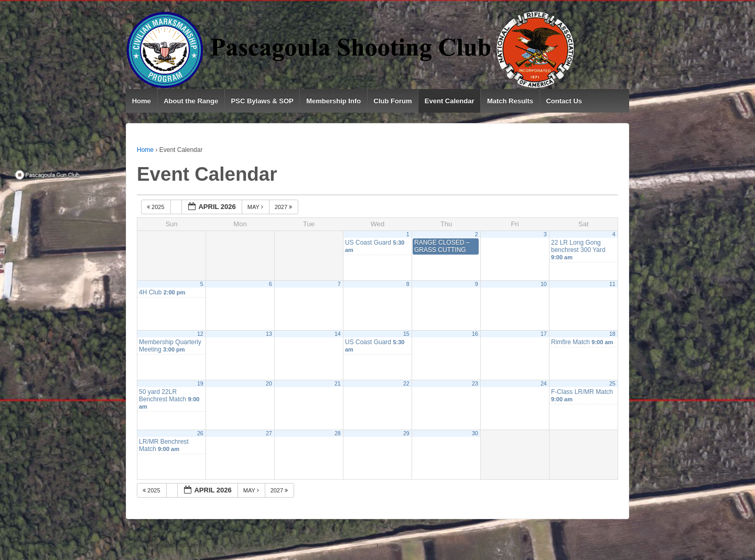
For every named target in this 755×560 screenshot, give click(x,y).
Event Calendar (450, 101)
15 (406, 334)
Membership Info (333, 101)
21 (338, 383)
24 (544, 383)
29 (406, 433)
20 (269, 383)
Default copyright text (172, 545)
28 (338, 433)
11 (612, 284)
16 (475, 334)
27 (269, 433)
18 (612, 334)
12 (200, 334)
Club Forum (393, 101)
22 (406, 383)
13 (269, 334)
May (256, 207)
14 (338, 334)
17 (544, 334)
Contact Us (564, 101)
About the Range (191, 101)
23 (475, 383)
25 (612, 383)
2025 (157, 207)
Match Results (510, 101)
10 (544, 284)
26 (200, 433)
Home (142, 101)
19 (200, 383)
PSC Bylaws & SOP (262, 101)
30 (475, 433)
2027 (284, 207)
